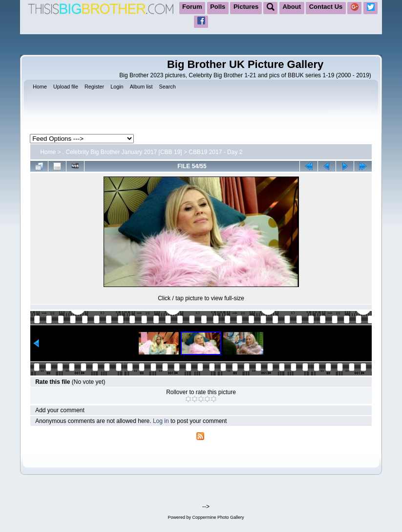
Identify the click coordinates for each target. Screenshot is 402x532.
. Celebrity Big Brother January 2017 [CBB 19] (122, 152)
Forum (192, 7)
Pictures (246, 7)
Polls (218, 7)
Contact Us (326, 7)
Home (48, 152)
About (292, 7)
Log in (161, 421)
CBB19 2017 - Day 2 (215, 152)
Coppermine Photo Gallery (218, 517)
